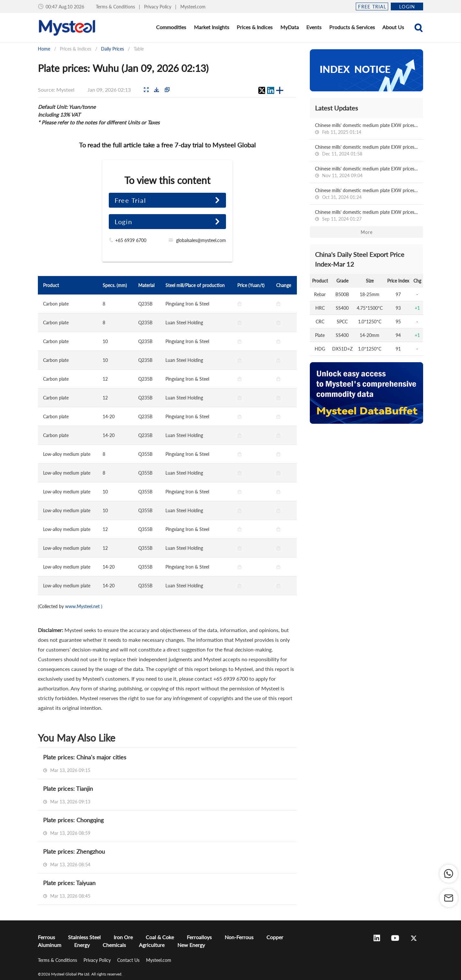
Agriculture (152, 945)
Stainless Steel (84, 937)
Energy (82, 945)
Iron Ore (123, 937)
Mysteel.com (193, 7)
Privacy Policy (158, 7)
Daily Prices (112, 49)
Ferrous (46, 937)
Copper (275, 937)
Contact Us (129, 960)
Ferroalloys (199, 937)
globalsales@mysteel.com (201, 240)
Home (44, 49)
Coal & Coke (160, 937)
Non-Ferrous (239, 937)
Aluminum (50, 945)
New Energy (191, 945)
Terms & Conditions (116, 7)
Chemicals (114, 945)
